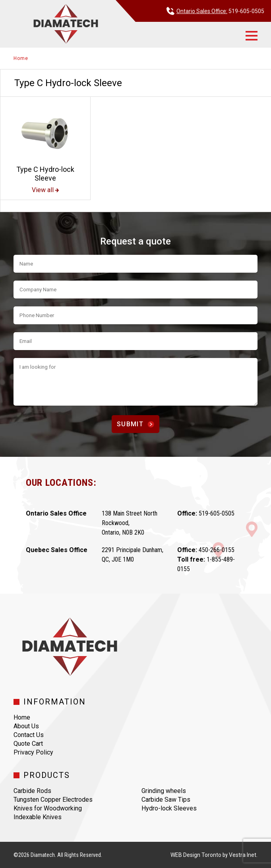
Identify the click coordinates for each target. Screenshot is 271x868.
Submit (135, 424)
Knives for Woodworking (48, 808)
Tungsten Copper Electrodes (53, 800)
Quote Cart (28, 744)
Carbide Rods (32, 791)
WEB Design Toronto (196, 855)
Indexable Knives (38, 817)
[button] (251, 36)
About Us (26, 726)
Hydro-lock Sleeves (169, 808)
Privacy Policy (33, 752)
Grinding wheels (164, 791)
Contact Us (29, 735)
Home (21, 58)
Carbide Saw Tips (166, 800)
